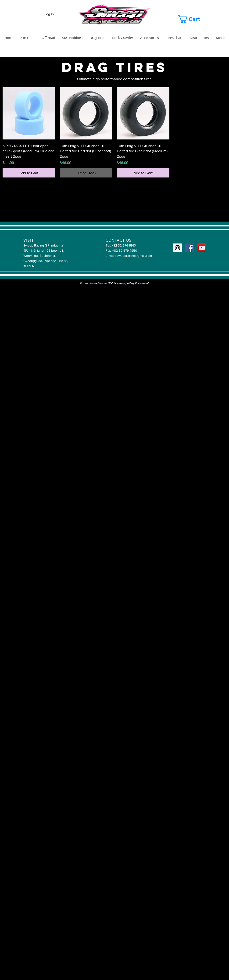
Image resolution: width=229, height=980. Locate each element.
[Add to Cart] (29, 173)
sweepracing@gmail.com (134, 256)
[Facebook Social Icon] (190, 248)
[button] (195, 19)
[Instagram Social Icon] (177, 248)
